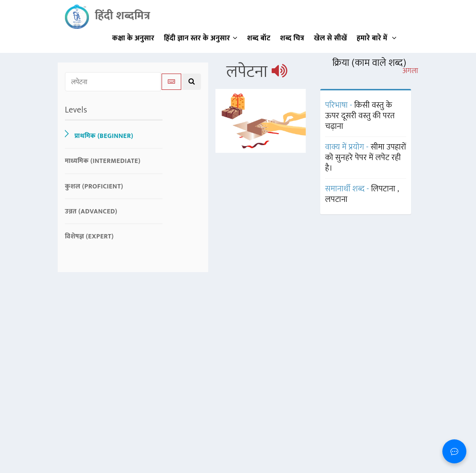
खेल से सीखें (331, 38)
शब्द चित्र (292, 38)
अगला (410, 71)
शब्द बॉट (259, 38)
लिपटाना (384, 189)
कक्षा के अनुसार (133, 38)
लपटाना (336, 199)
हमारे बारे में (377, 38)
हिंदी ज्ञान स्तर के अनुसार (201, 38)
